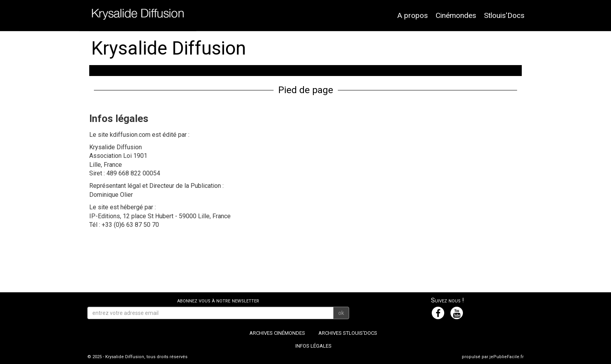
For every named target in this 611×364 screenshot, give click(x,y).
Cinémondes (456, 15)
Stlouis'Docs (504, 15)
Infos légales (313, 346)
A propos (412, 15)
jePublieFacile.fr (507, 357)
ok (341, 313)
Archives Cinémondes (277, 333)
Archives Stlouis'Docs (348, 333)
